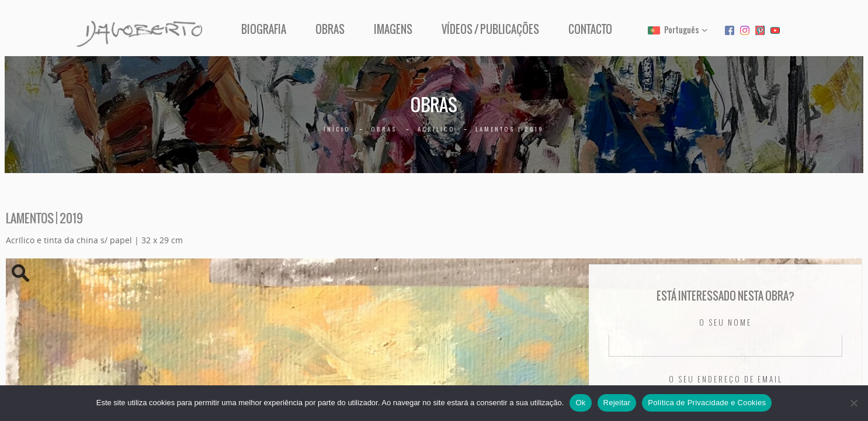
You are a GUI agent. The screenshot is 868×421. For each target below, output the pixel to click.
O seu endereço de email (726, 379)
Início (337, 129)
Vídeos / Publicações (490, 30)
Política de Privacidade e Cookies (707, 403)
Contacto (590, 30)
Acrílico (436, 129)
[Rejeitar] (853, 403)
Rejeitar (617, 403)
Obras (330, 30)
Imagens (393, 30)
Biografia (264, 30)
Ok (580, 403)
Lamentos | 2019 (510, 129)
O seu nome (725, 323)
